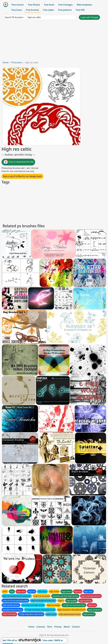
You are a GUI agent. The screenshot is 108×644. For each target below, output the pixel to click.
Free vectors (18, 5)
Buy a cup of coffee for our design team (22, 176)
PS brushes (17, 62)
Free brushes (32, 10)
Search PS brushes (14, 17)
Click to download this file (18, 162)
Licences (41, 627)
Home (6, 62)
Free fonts (49, 5)
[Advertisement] (54, 41)
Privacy (58, 627)
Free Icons (17, 10)
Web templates (84, 5)
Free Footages (65, 5)
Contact (76, 627)
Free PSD (80, 10)
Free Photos (34, 5)
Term (50, 627)
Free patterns (65, 10)
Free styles (49, 10)
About (67, 627)
